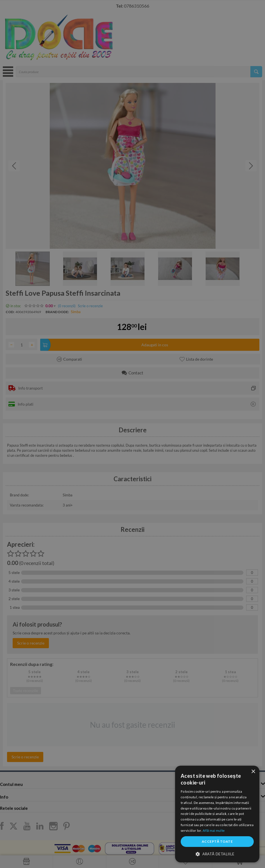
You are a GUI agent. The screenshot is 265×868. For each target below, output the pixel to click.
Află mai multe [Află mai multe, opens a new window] (214, 830)
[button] (217, 854)
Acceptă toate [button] (217, 841)
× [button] (253, 772)
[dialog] (217, 814)
